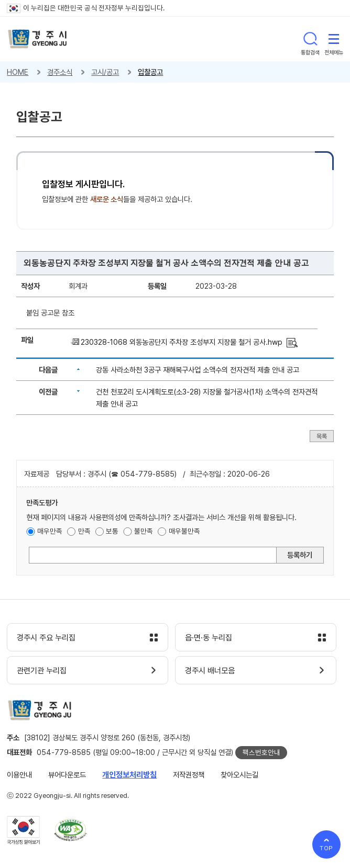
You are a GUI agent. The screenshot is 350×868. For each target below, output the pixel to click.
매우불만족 (184, 531)
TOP (327, 848)
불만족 (144, 531)
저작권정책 (189, 775)
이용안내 (19, 775)
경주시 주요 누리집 (46, 638)
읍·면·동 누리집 (209, 638)
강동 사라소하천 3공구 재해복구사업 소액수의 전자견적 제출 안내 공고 (198, 370)
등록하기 (300, 555)
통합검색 (310, 39)
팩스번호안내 (261, 752)
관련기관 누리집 (42, 671)
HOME (18, 72)
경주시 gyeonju (37, 39)
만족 (84, 531)
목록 (322, 436)
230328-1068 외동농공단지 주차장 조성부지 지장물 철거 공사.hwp (182, 342)
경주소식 (60, 72)
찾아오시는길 (239, 775)
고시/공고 (105, 72)
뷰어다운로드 (67, 775)
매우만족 (50, 531)
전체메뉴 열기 (334, 39)
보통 (112, 531)
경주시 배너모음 (210, 671)
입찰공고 (150, 72)
